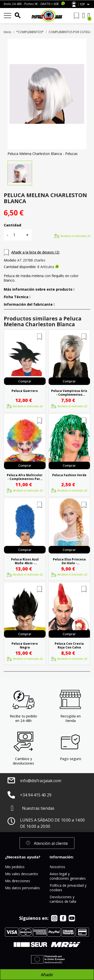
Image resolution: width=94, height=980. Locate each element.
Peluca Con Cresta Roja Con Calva (69, 645)
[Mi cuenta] (84, 16)
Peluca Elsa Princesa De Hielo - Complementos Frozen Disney (69, 561)
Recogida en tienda (71, 718)
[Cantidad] (17, 235)
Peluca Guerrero (25, 391)
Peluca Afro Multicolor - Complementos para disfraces (25, 477)
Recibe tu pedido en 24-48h (23, 718)
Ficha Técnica (17, 297)
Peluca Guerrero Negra (25, 645)
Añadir (47, 975)
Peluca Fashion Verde (69, 475)
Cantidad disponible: (20, 267)
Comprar (25, 381)
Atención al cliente (74, 4)
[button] (47, 843)
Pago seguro (71, 759)
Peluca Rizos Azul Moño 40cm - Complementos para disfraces (25, 561)
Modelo (10, 260)
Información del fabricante (29, 304)
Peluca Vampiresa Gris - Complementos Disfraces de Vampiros (69, 393)
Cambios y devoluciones (23, 761)
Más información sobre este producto (39, 289)
